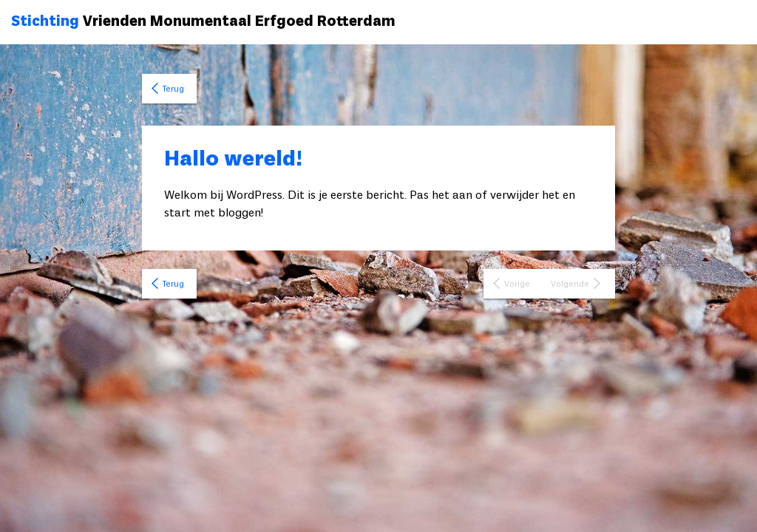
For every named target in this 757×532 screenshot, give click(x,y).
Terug (167, 88)
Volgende (577, 283)
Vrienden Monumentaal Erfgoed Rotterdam (203, 23)
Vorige (510, 283)
